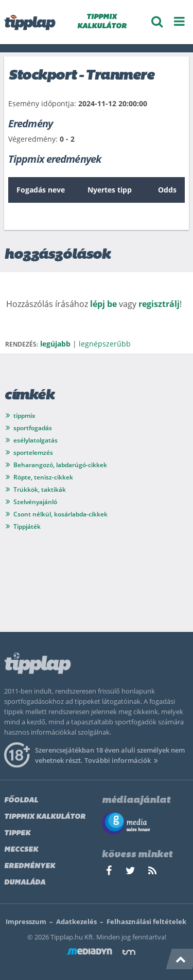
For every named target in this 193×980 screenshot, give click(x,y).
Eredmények (30, 866)
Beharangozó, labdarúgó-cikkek (60, 465)
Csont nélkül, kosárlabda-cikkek (60, 514)
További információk (123, 760)
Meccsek (21, 850)
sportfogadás (33, 428)
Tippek (17, 833)
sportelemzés (33, 453)
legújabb (55, 344)
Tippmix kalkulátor (45, 817)
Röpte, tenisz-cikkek (43, 477)
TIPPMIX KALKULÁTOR (102, 22)
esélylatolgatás (36, 440)
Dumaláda (25, 883)
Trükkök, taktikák (40, 489)
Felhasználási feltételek (146, 921)
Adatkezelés (76, 921)
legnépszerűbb (105, 344)
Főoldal (21, 801)
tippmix (24, 416)
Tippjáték (27, 526)
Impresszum (26, 921)
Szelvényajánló (35, 502)
